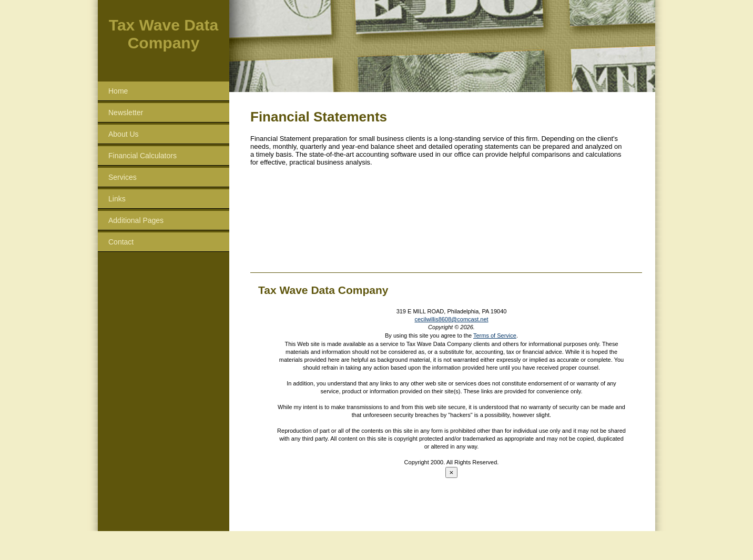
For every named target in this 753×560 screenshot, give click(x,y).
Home (118, 91)
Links (117, 199)
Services (123, 177)
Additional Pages (136, 220)
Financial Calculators (143, 156)
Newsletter (126, 113)
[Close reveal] (452, 472)
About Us (124, 134)
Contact (121, 242)
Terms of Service (495, 335)
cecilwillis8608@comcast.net (451, 319)
